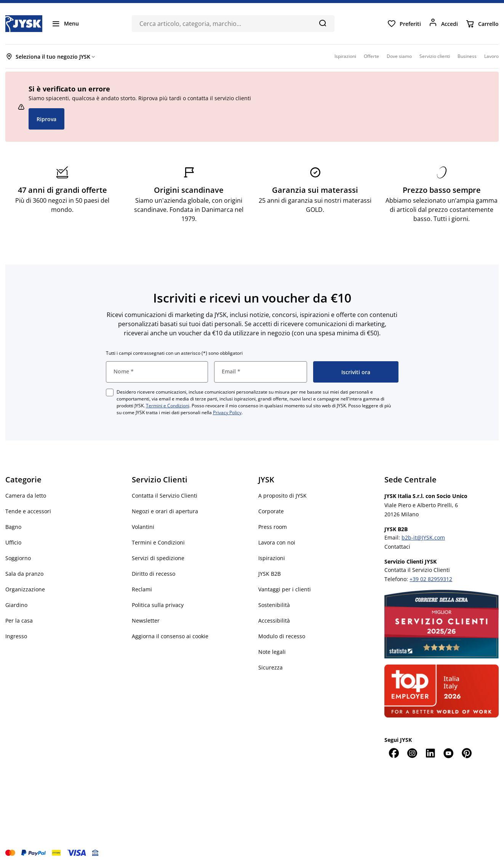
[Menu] (65, 24)
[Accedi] (443, 24)
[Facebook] (394, 753)
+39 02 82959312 (431, 579)
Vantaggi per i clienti (285, 589)
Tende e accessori (28, 511)
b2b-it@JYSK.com (423, 537)
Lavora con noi (277, 542)
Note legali (272, 652)
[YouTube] (448, 753)
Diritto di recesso (154, 574)
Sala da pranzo (24, 574)
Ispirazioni (272, 558)
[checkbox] (110, 392)
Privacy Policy (227, 412)
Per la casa (19, 621)
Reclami (142, 589)
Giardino (16, 605)
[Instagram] (412, 753)
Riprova (46, 119)
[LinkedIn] (430, 753)
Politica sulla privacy (158, 605)
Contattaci (397, 547)
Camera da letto (26, 496)
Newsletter (146, 621)
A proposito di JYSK (282, 496)
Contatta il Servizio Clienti (165, 496)
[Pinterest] (467, 753)
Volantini (143, 527)
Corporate (271, 511)
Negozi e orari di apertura (165, 511)
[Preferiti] (404, 24)
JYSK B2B (270, 574)
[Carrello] (482, 24)
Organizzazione (25, 589)
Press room (273, 527)
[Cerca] (322, 23)
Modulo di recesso (282, 636)
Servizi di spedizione (158, 558)
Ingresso (16, 636)
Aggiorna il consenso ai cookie (170, 636)
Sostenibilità (274, 605)
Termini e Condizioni (168, 406)
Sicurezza (270, 667)
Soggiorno (18, 558)
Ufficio (13, 542)
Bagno (13, 527)
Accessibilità (274, 621)
